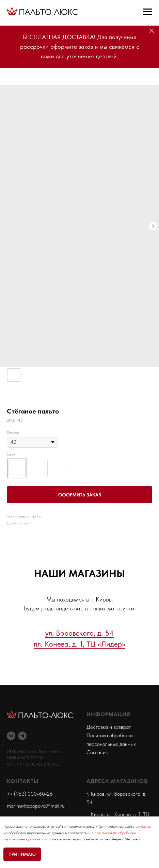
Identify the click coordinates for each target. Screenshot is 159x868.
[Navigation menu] (147, 12)
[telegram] (22, 736)
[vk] (11, 736)
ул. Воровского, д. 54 (79, 633)
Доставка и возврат (109, 727)
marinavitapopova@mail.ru (36, 806)
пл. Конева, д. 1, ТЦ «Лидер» (79, 644)
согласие (143, 826)
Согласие (97, 752)
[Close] (152, 31)
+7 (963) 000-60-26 (30, 794)
